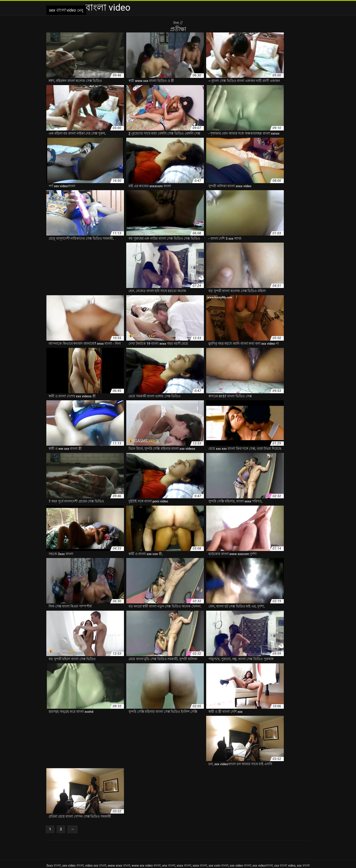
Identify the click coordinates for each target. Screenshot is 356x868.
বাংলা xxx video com (281, 825)
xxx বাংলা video (285, 815)
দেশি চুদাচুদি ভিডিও (86, 820)
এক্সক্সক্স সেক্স (64, 820)
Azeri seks (181, 862)
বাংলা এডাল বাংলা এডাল (229, 830)
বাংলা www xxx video (106, 825)
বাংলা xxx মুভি (117, 830)
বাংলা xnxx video (164, 825)
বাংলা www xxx (79, 825)
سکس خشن (164, 862)
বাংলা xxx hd (234, 825)
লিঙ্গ (177, 23)
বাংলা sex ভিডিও (290, 820)
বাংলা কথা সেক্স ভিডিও (88, 834)
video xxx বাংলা (96, 815)
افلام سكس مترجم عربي (205, 862)
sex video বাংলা (73, 815)
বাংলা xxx (217, 825)
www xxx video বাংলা (146, 815)
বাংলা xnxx (144, 825)
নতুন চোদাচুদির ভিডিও (114, 820)
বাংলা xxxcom (138, 830)
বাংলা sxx (61, 825)
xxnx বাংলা (200, 815)
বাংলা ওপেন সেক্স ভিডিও (263, 830)
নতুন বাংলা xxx (140, 820)
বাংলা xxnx (184, 825)
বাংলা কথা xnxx (290, 830)
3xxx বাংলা (54, 815)
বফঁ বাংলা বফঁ (192, 820)
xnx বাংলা (169, 815)
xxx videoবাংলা (263, 815)
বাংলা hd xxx (226, 820)
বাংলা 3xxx (209, 820)
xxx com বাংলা (219, 815)
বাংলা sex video (247, 820)
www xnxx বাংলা (119, 815)
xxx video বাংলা (240, 815)
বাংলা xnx (128, 825)
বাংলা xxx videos (71, 830)
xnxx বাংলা (184, 815)
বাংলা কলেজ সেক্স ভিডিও (120, 834)
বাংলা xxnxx (201, 825)
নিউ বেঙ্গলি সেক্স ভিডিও (166, 820)
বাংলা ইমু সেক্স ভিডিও (162, 830)
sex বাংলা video (145, 862)
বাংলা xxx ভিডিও (95, 830)
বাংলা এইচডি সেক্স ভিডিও (194, 830)
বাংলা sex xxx (268, 820)
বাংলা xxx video (255, 825)
